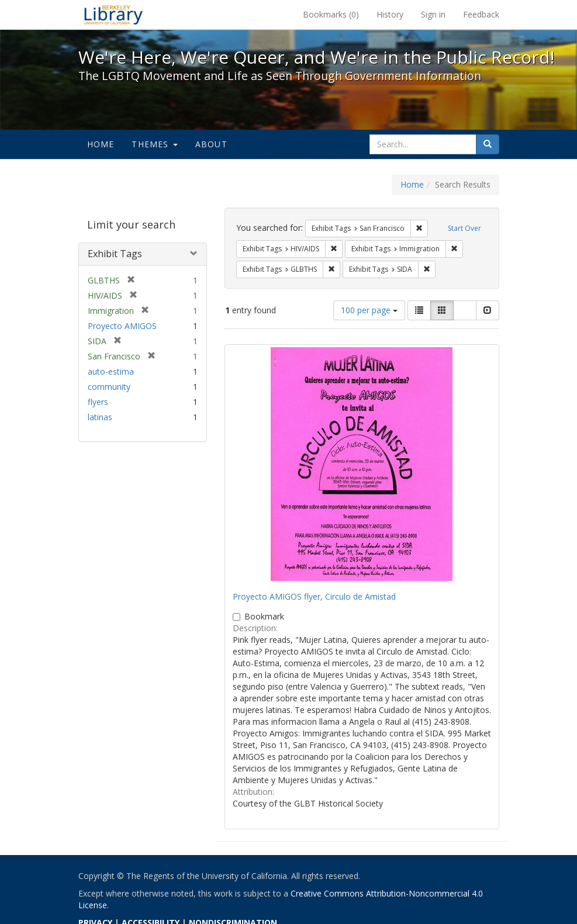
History (390, 14)
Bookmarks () (331, 14)
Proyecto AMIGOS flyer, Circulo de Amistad (314, 596)
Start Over (464, 228)
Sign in (433, 14)
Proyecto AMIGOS (122, 326)
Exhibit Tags (115, 254)
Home (101, 144)
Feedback (481, 14)
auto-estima (111, 371)
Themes (154, 144)
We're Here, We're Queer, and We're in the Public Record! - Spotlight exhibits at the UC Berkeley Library (113, 15)
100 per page (369, 310)
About (211, 144)
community (109, 387)
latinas (100, 417)
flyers (98, 402)
